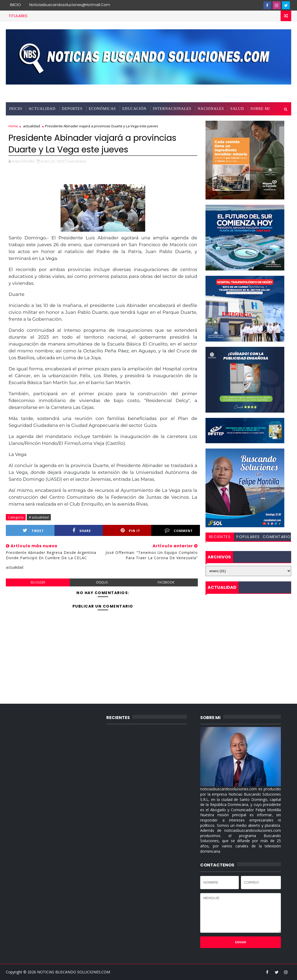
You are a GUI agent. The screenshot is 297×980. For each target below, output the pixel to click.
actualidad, (78, 161)
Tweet (33, 531)
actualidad (31, 126)
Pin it (130, 531)
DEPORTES (72, 109)
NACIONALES (211, 109)
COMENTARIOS (277, 538)
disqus (102, 582)
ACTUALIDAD (42, 109)
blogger (38, 582)
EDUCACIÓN (134, 109)
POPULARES (248, 537)
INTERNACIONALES (172, 109)
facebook (166, 582)
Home (13, 126)
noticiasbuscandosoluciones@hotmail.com (70, 5)
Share (82, 531)
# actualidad (39, 517)
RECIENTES (220, 537)
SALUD (237, 109)
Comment (179, 531)
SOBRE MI (260, 109)
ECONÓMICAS (102, 109)
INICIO (15, 5)
